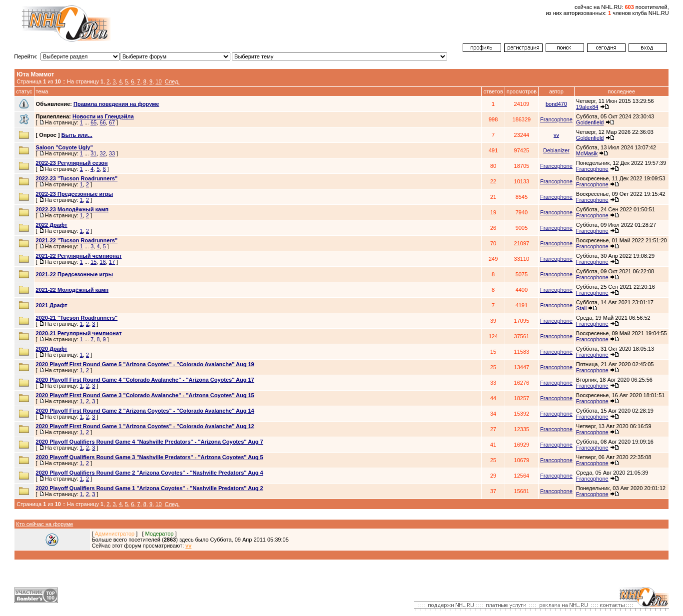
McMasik (587, 153)
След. (172, 81)
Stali (581, 308)
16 (103, 262)
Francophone (556, 119)
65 (93, 122)
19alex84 (587, 107)
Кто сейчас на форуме (44, 524)
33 (112, 153)
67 (112, 122)
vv (556, 135)
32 (103, 153)
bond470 (556, 104)
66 (103, 122)
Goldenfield (590, 122)
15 (93, 262)
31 (93, 153)
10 (158, 81)
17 (112, 262)
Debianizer (556, 150)
